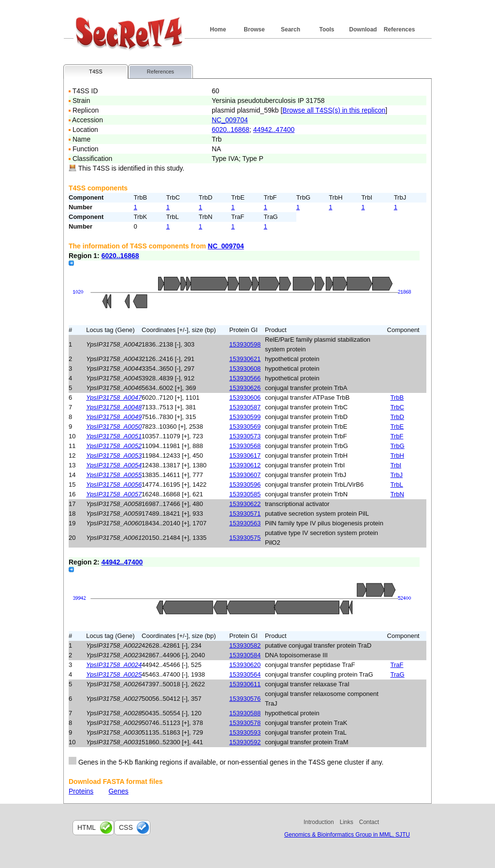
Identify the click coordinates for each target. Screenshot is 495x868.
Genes (118, 791)
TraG (398, 674)
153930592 (245, 742)
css (126, 827)
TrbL (397, 485)
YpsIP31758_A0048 (114, 407)
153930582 (245, 645)
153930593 (245, 732)
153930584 (245, 655)
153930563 (245, 523)
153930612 (245, 465)
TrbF (397, 436)
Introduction (319, 822)
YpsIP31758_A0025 (114, 674)
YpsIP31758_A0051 (114, 436)
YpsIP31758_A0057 (114, 494)
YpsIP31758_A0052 (114, 446)
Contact (369, 822)
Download (363, 29)
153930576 (245, 699)
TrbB (397, 398)
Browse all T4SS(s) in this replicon (334, 110)
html (87, 827)
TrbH (397, 456)
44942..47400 (274, 130)
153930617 (245, 456)
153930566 (245, 378)
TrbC (397, 407)
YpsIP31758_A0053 (114, 456)
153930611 (245, 684)
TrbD (397, 417)
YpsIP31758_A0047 (114, 398)
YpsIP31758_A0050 (114, 427)
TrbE (397, 427)
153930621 (245, 359)
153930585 (245, 494)
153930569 (245, 427)
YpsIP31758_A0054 (114, 465)
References (400, 29)
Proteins (81, 791)
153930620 (245, 665)
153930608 (245, 369)
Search (291, 29)
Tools (327, 29)
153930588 (245, 713)
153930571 (245, 514)
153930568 (245, 446)
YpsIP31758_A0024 (114, 665)
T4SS (96, 72)
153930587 (245, 407)
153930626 (245, 388)
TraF (397, 665)
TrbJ (397, 475)
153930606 (245, 398)
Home (218, 29)
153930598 (245, 344)
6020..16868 (231, 130)
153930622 (245, 504)
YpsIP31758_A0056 (114, 485)
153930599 (245, 417)
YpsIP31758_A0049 (114, 417)
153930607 (245, 475)
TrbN (397, 494)
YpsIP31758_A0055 (114, 475)
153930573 (245, 436)
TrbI (396, 465)
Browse (254, 29)
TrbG (398, 446)
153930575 (245, 538)
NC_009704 (230, 120)
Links (347, 822)
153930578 (245, 723)
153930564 (245, 674)
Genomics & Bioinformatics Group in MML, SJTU (347, 835)
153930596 (245, 485)
